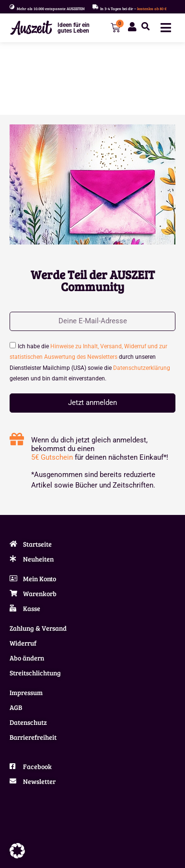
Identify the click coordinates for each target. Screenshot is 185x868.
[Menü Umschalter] (166, 28)
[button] (145, 27)
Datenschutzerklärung (142, 368)
